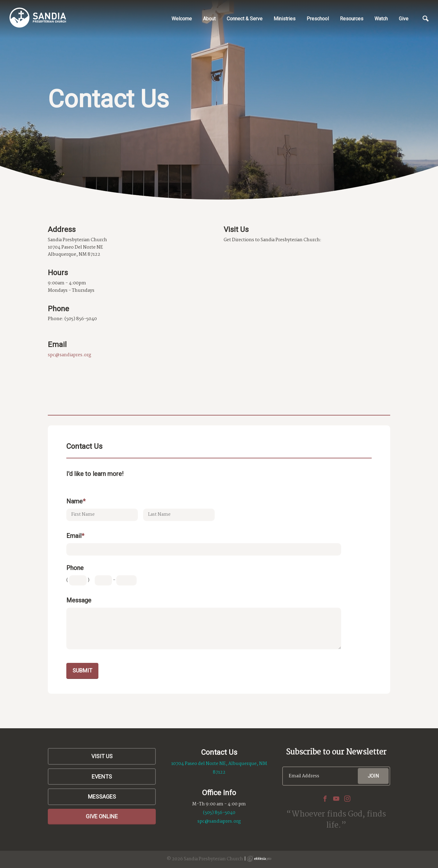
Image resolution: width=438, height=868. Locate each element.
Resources (352, 19)
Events (102, 777)
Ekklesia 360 (259, 859)
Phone (75, 568)
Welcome (182, 19)
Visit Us (102, 756)
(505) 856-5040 (219, 813)
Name (76, 501)
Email (75, 536)
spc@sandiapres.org (70, 355)
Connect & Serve (245, 19)
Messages (102, 797)
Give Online (102, 816)
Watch (381, 19)
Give (404, 19)
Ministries (285, 19)
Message (79, 600)
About (209, 19)
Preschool (318, 19)
